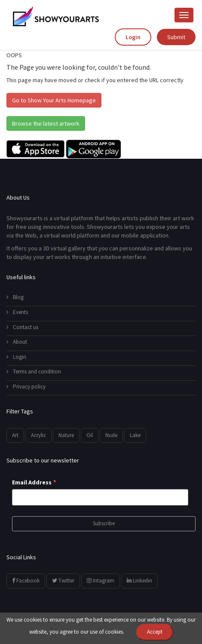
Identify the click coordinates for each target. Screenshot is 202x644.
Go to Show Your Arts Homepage (54, 100)
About (17, 342)
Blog (15, 297)
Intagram (101, 581)
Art (15, 435)
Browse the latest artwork (46, 123)
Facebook (26, 581)
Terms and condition (34, 371)
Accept (155, 632)
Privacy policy (26, 387)
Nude (111, 435)
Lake (135, 435)
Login (133, 37)
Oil (90, 435)
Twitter (63, 581)
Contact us (22, 327)
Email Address (34, 483)
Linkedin (139, 581)
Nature (66, 435)
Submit (176, 37)
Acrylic (38, 435)
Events (17, 312)
